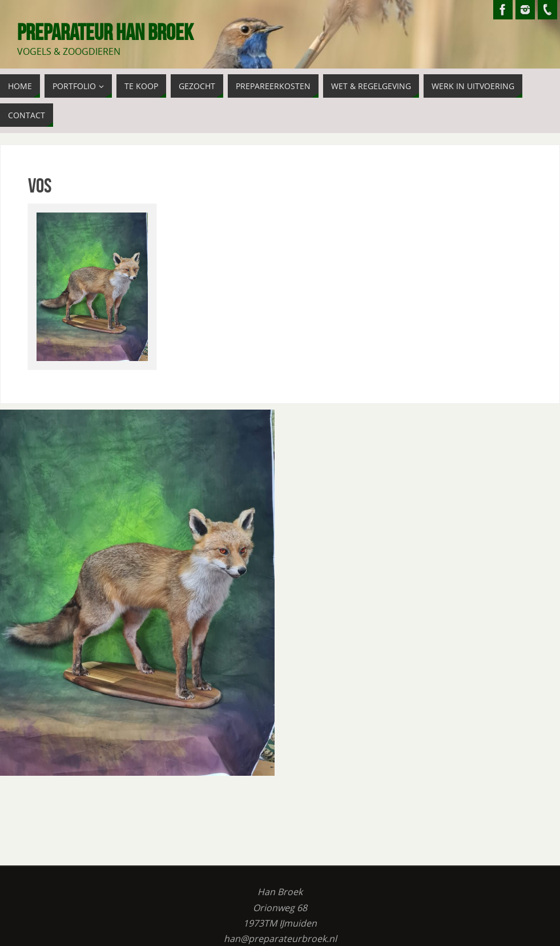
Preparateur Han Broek (105, 32)
